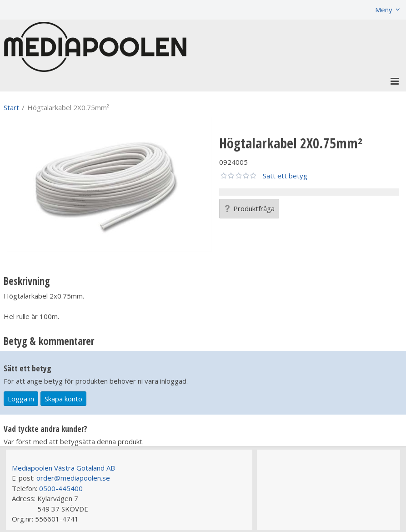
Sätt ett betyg (285, 176)
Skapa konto (63, 399)
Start (11, 107)
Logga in (21, 399)
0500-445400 (61, 488)
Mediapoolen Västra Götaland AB (63, 468)
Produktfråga (249, 208)
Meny (384, 10)
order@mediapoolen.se (73, 478)
